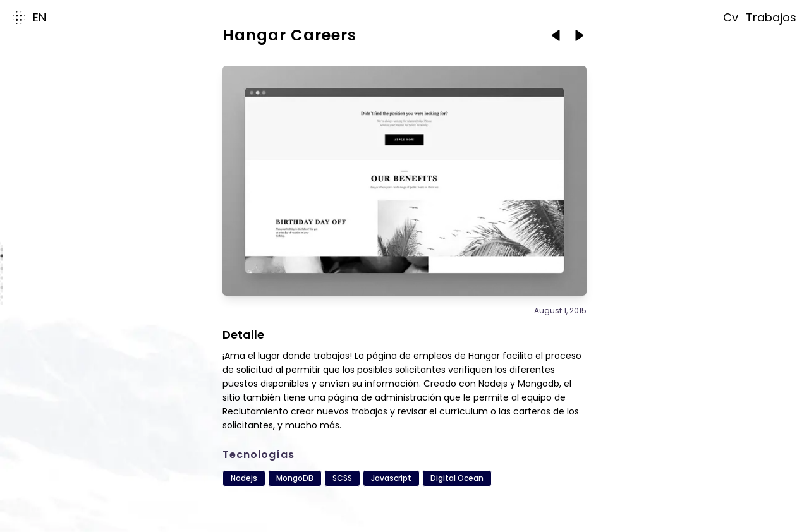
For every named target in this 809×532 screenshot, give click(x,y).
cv (731, 18)
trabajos (771, 18)
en (40, 18)
